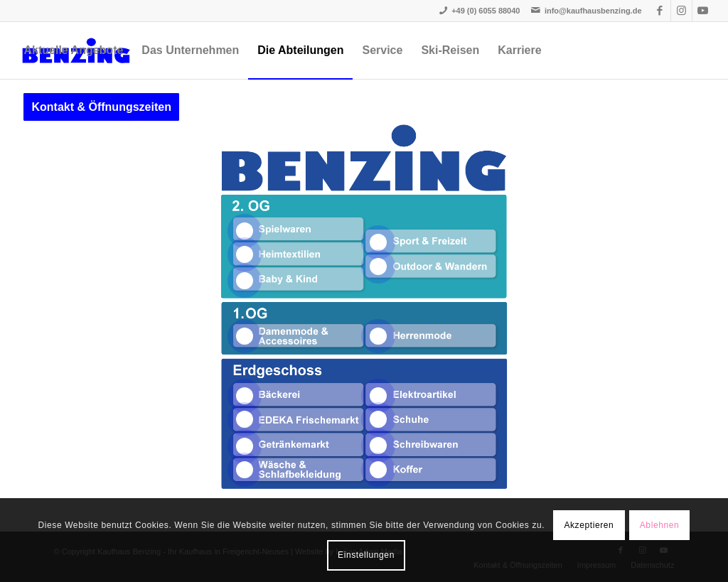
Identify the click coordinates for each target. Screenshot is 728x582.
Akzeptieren (589, 525)
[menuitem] (73, 50)
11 (245, 470)
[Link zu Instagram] (681, 11)
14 (378, 446)
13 (378, 419)
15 (378, 470)
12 (378, 396)
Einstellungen (366, 555)
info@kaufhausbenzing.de (593, 11)
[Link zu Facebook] (660, 11)
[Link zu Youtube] (703, 11)
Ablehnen (660, 525)
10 (245, 446)
